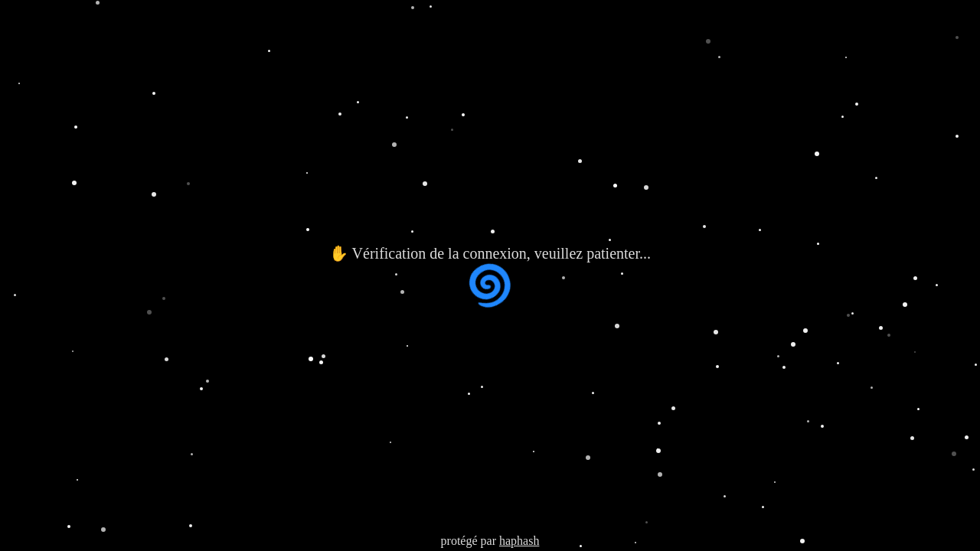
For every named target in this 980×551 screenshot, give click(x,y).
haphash (519, 541)
